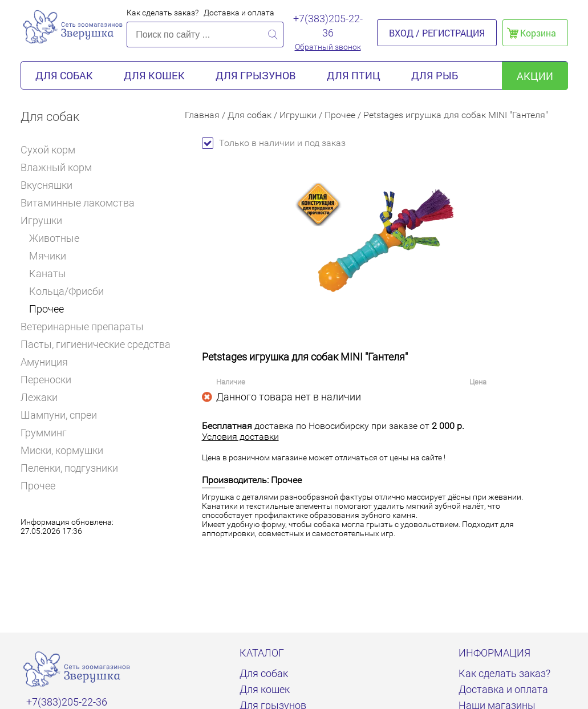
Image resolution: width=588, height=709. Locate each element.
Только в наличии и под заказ (274, 143)
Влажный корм (61, 167)
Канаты (48, 274)
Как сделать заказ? (163, 13)
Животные (54, 238)
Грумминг (48, 433)
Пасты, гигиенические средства (96, 344)
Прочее (46, 309)
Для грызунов (256, 75)
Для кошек (154, 75)
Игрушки (45, 220)
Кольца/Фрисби (66, 291)
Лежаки (39, 397)
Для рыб (435, 75)
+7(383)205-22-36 (328, 26)
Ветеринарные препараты (87, 327)
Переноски (46, 380)
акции (535, 76)
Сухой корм (53, 150)
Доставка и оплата (239, 13)
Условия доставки (240, 437)
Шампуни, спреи (59, 415)
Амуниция (49, 362)
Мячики (48, 256)
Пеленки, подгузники (69, 468)
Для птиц (354, 75)
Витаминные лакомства (82, 203)
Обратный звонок (328, 47)
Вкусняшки (51, 185)
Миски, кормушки (62, 450)
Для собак (64, 75)
